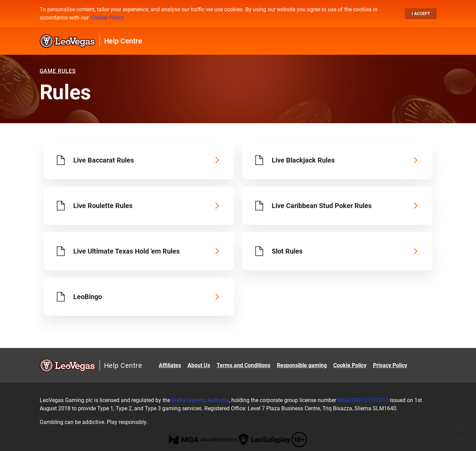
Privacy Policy (390, 365)
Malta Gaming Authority (200, 400)
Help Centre (123, 41)
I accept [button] (421, 14)
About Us (199, 365)
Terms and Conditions (243, 365)
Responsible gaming (302, 365)
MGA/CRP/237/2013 (363, 400)
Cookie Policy (108, 18)
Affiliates (170, 365)
